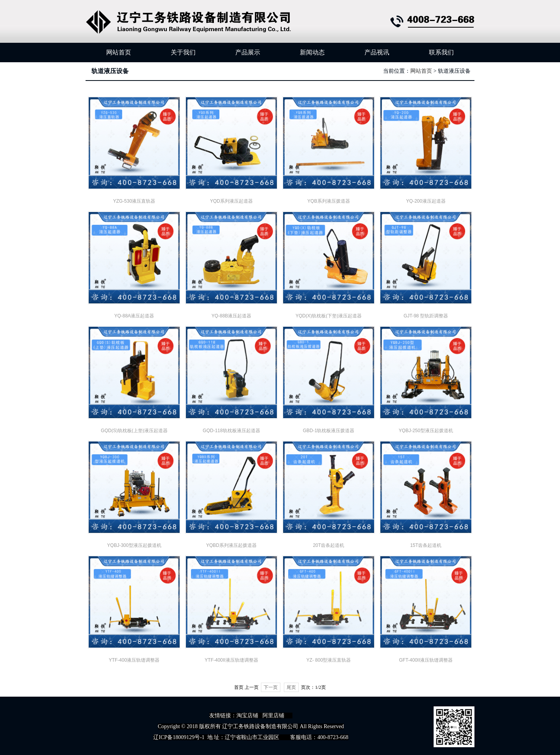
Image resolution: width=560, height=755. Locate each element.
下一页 (271, 687)
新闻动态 (312, 52)
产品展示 (248, 52)
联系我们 (441, 52)
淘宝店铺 (247, 716)
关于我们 (183, 52)
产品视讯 (377, 52)
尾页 (291, 687)
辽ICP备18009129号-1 (179, 737)
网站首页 (119, 52)
